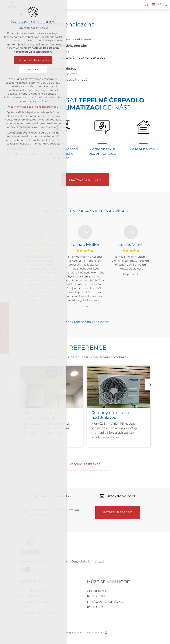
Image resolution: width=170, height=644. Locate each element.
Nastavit (33, 70)
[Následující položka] (150, 385)
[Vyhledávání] (147, 5)
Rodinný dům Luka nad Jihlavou (110, 415)
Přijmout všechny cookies (33, 60)
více (85, 306)
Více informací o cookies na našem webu (33, 107)
